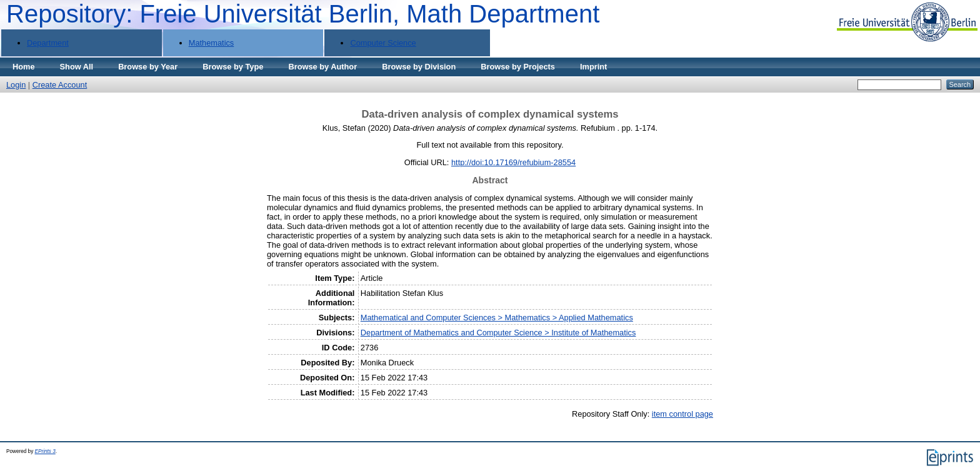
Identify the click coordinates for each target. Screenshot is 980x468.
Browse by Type (233, 67)
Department (48, 43)
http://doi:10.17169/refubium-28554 (513, 162)
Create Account (60, 85)
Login (16, 85)
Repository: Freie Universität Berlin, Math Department (303, 14)
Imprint (593, 67)
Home (24, 67)
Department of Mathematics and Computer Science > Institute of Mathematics (498, 333)
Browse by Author (322, 67)
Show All (77, 67)
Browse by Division (419, 67)
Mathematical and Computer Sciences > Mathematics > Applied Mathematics (497, 318)
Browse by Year (148, 67)
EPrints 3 (45, 451)
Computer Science (383, 43)
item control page (682, 414)
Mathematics (212, 43)
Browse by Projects (518, 67)
